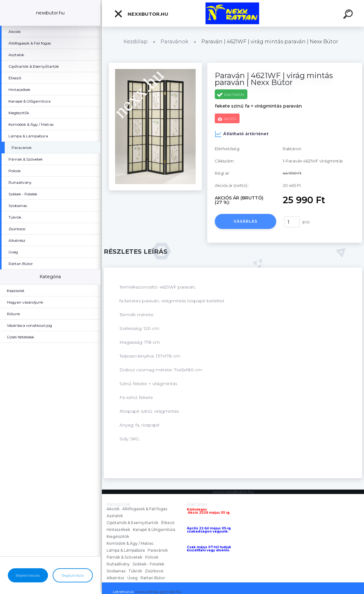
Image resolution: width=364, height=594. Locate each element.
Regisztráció (73, 575)
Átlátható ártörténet (242, 134)
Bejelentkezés (28, 575)
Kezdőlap (136, 42)
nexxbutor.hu (141, 14)
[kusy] (292, 222)
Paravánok (174, 42)
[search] (349, 15)
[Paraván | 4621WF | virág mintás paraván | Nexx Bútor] (155, 65)
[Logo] (233, 13)
